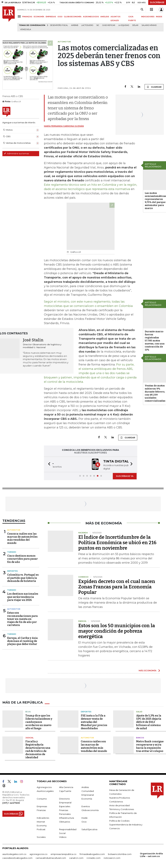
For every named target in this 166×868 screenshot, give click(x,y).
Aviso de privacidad (119, 805)
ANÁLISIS (105, 17)
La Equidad (124, 25)
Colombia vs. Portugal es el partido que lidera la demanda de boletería (23, 577)
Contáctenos (116, 801)
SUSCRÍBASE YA (125, 476)
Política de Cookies (119, 820)
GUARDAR (154, 87)
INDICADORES (148, 17)
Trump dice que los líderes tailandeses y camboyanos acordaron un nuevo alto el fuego (39, 722)
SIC (98, 25)
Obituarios (65, 821)
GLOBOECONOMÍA (73, 17)
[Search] (142, 10)
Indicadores (43, 818)
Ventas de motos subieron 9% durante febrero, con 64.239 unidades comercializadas (155, 393)
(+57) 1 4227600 (11, 803)
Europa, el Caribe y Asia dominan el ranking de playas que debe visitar (22, 641)
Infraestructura (67, 818)
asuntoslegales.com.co (14, 854)
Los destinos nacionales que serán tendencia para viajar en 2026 (23, 596)
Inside (85, 818)
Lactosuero (87, 25)
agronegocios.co (39, 854)
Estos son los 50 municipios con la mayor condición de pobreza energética (117, 631)
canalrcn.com (76, 858)
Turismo (12, 552)
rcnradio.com (94, 858)
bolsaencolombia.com (120, 854)
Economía (87, 798)
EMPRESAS (51, 17)
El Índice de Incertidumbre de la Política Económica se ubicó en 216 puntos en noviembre (117, 542)
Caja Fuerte (65, 791)
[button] (48, 464)
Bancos (140, 737)
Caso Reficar (109, 25)
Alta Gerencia (66, 787)
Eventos (86, 806)
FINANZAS (27, 17)
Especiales (65, 806)
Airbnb (75, 25)
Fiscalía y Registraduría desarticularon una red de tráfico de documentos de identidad (38, 749)
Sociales (41, 837)
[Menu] (20, 16)
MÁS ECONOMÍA (148, 670)
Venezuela (26, 29)
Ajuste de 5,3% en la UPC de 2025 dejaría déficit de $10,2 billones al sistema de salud (149, 722)
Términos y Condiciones (122, 809)
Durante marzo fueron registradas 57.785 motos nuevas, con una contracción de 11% (155, 341)
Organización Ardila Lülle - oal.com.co (151, 855)
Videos (63, 837)
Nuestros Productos (120, 797)
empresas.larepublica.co (64, 854)
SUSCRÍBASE (157, 2)
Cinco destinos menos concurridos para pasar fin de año (22, 558)
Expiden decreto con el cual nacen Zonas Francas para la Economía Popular (117, 586)
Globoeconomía (90, 810)
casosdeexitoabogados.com (17, 858)
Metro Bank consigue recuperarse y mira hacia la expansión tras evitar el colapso (150, 746)
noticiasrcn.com (112, 858)
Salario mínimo (149, 25)
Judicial (29, 737)
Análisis (85, 787)
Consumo (42, 798)
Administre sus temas (16, 153)
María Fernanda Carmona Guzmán (64, 126)
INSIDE (159, 17)
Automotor (14, 530)
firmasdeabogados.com (92, 854)
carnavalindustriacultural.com (51, 858)
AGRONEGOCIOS (91, 17)
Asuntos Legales (45, 791)
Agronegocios (44, 787)
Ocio (84, 821)
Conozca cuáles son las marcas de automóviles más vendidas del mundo (22, 538)
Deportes (12, 571)
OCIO (60, 17)
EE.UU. (28, 711)
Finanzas (41, 810)
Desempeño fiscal (59, 25)
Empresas (42, 806)
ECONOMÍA (39, 17)
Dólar (135, 25)
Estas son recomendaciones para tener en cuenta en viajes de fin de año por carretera (22, 619)
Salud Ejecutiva (89, 829)
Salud (139, 711)
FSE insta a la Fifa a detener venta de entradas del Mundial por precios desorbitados (94, 722)
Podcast (41, 829)
